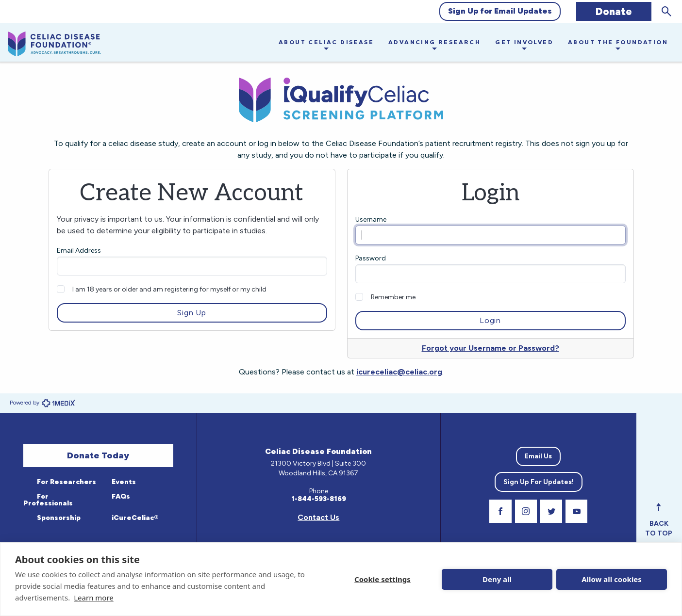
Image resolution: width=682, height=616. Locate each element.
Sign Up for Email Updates (500, 11)
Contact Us (318, 517)
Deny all (497, 579)
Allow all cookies (612, 579)
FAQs (120, 496)
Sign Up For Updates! (539, 482)
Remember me (393, 297)
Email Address (79, 251)
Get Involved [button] (524, 42)
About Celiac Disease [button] (326, 42)
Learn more (94, 598)
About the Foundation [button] (618, 42)
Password (371, 258)
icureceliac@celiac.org (399, 372)
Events (123, 482)
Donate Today (98, 455)
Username (371, 219)
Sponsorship (58, 518)
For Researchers (66, 482)
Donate (614, 11)
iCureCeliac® (134, 518)
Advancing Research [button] (434, 42)
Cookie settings (383, 579)
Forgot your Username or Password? (491, 348)
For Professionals (48, 500)
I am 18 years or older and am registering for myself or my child (169, 289)
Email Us (538, 456)
